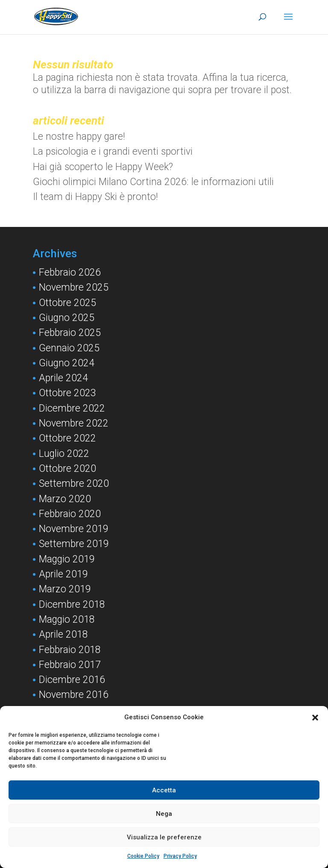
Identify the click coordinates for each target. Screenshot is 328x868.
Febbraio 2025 (70, 333)
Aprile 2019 (63, 574)
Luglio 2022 (64, 454)
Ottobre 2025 (67, 303)
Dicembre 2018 (72, 605)
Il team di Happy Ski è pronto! (95, 197)
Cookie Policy (143, 856)
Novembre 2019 (74, 529)
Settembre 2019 (74, 544)
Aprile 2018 (63, 634)
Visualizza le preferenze (164, 837)
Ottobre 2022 (67, 438)
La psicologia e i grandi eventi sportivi (113, 152)
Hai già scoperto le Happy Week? (103, 167)
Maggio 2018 (67, 619)
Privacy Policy (180, 856)
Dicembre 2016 (72, 680)
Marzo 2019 (65, 589)
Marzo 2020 (65, 499)
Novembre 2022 (74, 423)
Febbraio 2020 (70, 514)
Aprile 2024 (63, 378)
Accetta (164, 790)
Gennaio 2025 (69, 348)
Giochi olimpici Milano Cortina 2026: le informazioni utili (153, 182)
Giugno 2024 (67, 363)
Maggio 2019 (67, 559)
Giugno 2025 (67, 318)
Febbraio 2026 (70, 272)
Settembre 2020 (74, 484)
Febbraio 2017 (70, 665)
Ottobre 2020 (67, 469)
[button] (315, 718)
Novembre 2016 (74, 695)
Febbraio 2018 (70, 650)
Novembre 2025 (74, 287)
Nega (164, 814)
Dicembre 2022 (72, 408)
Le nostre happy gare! (79, 137)
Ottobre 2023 (67, 393)
